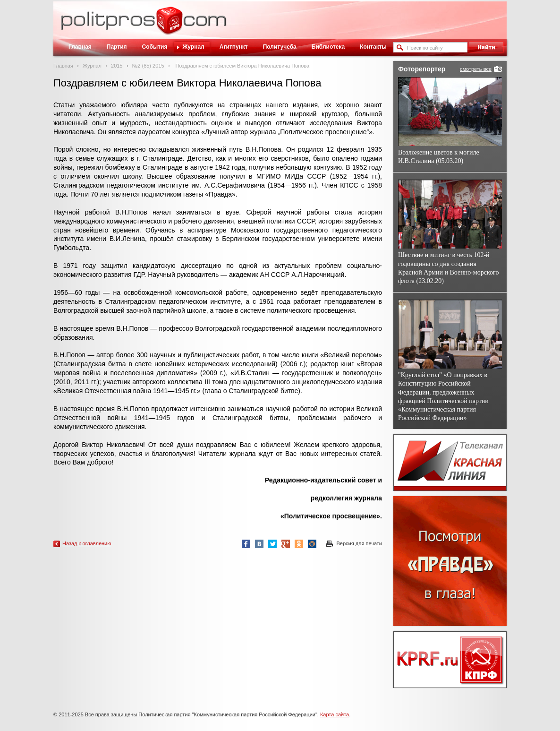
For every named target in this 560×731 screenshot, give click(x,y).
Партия (117, 47)
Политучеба (280, 47)
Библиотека (328, 47)
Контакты (373, 47)
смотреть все (476, 69)
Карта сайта (335, 714)
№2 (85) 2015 (148, 66)
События (155, 47)
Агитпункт (234, 47)
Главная (80, 47)
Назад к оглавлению (87, 543)
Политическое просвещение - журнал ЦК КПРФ (169, 26)
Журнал (193, 47)
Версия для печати (359, 543)
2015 (117, 66)
